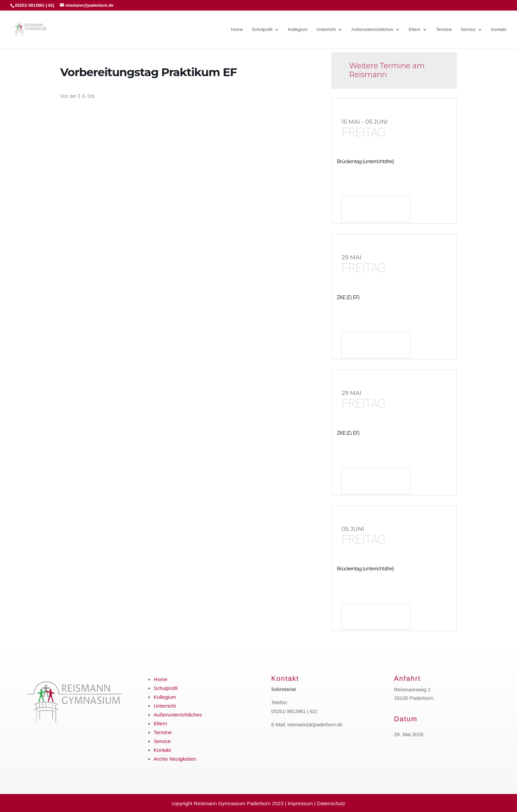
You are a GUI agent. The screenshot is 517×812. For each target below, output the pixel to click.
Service (468, 30)
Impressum (300, 803)
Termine (444, 30)
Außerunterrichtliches (372, 30)
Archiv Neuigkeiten (175, 759)
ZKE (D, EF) (348, 297)
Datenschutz (331, 803)
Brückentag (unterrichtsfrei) (365, 161)
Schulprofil (262, 30)
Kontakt (499, 30)
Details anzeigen (376, 210)
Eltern (415, 30)
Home (237, 30)
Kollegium (298, 30)
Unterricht (326, 30)
